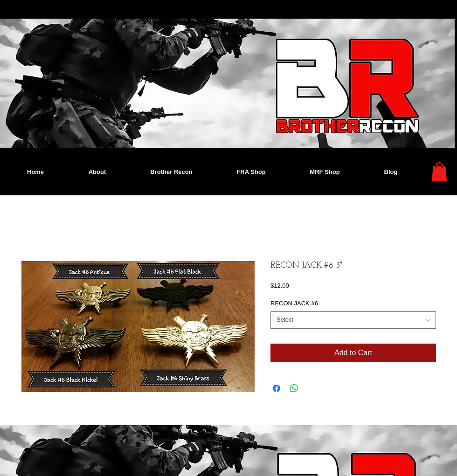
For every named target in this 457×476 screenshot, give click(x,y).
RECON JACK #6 (294, 303)
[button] (439, 172)
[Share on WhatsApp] (294, 388)
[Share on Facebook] (277, 388)
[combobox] (353, 320)
